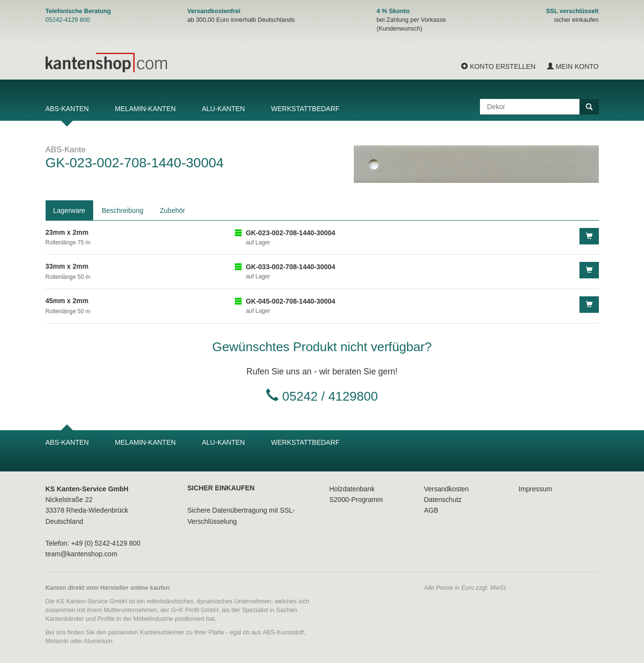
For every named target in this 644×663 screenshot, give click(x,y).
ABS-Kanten (67, 109)
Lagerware (69, 210)
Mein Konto (573, 66)
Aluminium (98, 641)
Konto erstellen (498, 66)
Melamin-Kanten (145, 109)
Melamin (57, 641)
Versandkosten (447, 489)
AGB (431, 510)
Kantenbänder (65, 619)
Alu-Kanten (223, 109)
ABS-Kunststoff (283, 632)
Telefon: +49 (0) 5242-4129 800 (93, 543)
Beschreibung (123, 210)
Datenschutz (443, 500)
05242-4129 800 (68, 20)
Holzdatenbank (352, 489)
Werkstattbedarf (305, 109)
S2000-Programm (356, 500)
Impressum (536, 489)
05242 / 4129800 (330, 396)
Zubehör (172, 210)
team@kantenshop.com (82, 554)
